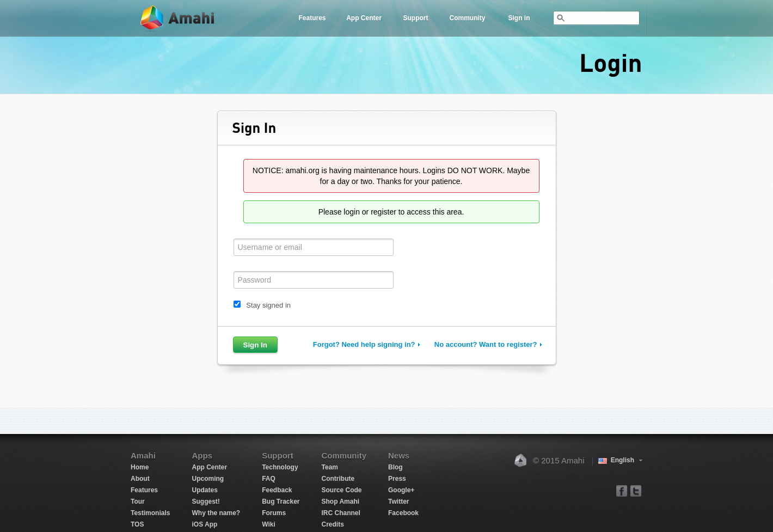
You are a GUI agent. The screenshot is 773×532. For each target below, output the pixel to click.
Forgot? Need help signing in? (364, 344)
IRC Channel (341, 513)
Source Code (342, 490)
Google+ (401, 490)
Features (312, 18)
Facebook (403, 513)
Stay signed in (268, 305)
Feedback (277, 490)
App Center (364, 18)
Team (330, 467)
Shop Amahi (341, 502)
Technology (280, 467)
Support (416, 18)
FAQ (269, 479)
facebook (622, 490)
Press (397, 479)
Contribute (338, 479)
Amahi (178, 18)
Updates (204, 490)
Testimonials (150, 513)
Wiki (269, 524)
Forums (274, 513)
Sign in (519, 18)
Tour (138, 502)
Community (468, 18)
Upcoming (208, 479)
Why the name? (216, 513)
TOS (137, 524)
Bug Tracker (281, 502)
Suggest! (205, 502)
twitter (636, 490)
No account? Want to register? (486, 344)
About (140, 479)
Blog (395, 467)
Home (140, 467)
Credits (333, 524)
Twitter (398, 502)
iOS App (204, 524)
